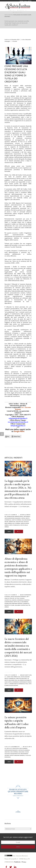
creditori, (7, 752)
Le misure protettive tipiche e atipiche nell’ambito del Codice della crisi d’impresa (17, 722)
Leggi (9, 531)
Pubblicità (17, 862)
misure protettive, (15, 754)
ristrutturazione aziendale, (17, 755)
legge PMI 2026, (20, 522)
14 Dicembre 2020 (15, 40)
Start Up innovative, (15, 525)
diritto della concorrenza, (21, 602)
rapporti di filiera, (10, 605)
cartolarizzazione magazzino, (13, 518)
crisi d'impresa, (14, 752)
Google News (19, 431)
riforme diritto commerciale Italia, (19, 684)
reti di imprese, (16, 523)
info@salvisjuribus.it (18, 426)
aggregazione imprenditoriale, (15, 516)
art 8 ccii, (9, 748)
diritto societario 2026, (11, 680)
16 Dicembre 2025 (15, 747)
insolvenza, (22, 752)
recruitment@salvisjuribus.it (18, 422)
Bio (8, 437)
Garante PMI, (12, 522)
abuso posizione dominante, (19, 597)
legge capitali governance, (12, 682)
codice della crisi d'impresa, (20, 748)
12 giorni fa (14, 515)
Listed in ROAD (12, 411)
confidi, (23, 518)
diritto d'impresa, (17, 520)
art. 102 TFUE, (16, 598)
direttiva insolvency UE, (23, 679)
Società (11, 15)
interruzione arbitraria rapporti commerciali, (17, 604)
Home (6, 15)
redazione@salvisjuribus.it (18, 418)
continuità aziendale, (24, 750)
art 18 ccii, (25, 747)
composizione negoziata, (11, 750)
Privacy (24, 862)
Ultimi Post (17, 437)
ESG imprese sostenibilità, (25, 680)
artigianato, (27, 516)
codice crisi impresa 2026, (14, 677)
